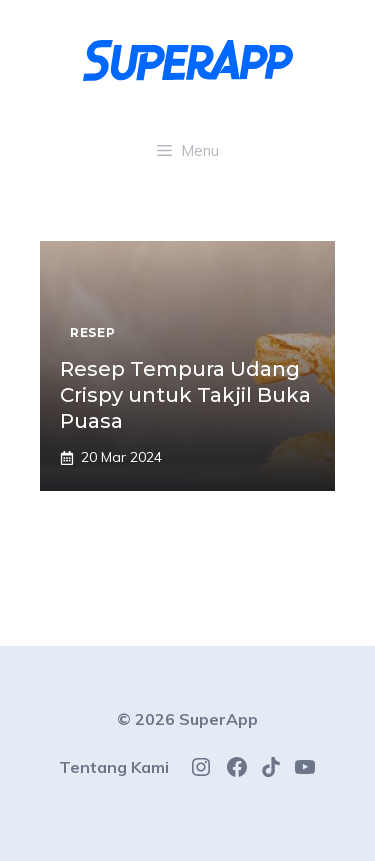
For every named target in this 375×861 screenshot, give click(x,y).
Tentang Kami (114, 767)
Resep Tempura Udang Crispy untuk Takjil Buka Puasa (185, 395)
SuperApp (218, 719)
